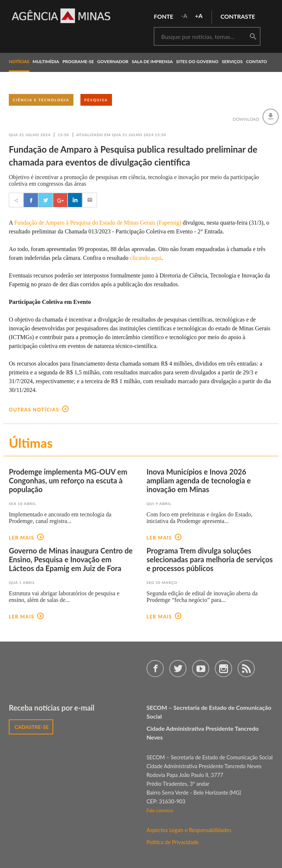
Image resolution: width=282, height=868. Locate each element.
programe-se (78, 61)
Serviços (232, 61)
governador (113, 61)
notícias (19, 61)
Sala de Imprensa (152, 61)
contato (256, 61)
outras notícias (39, 410)
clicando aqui (146, 258)
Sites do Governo (198, 61)
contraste (238, 16)
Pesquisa (96, 100)
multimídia (46, 61)
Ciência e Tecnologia (41, 100)
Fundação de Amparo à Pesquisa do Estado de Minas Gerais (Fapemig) (98, 223)
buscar (253, 37)
